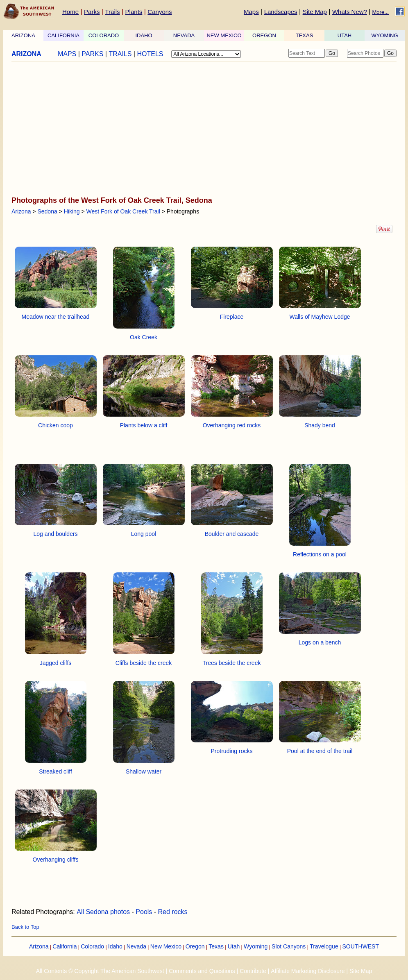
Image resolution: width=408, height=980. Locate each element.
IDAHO (144, 35)
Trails (112, 12)
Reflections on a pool (320, 554)
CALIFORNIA (63, 35)
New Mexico (166, 946)
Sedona (47, 211)
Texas (216, 946)
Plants (134, 12)
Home (70, 12)
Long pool (144, 534)
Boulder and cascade (232, 534)
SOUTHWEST (361, 946)
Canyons (160, 12)
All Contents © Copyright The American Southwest (100, 971)
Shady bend (320, 425)
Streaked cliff (56, 771)
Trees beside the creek (232, 663)
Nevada (136, 946)
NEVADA (184, 35)
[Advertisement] (202, 129)
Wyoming (256, 946)
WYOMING (385, 35)
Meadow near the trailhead (56, 317)
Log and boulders (55, 534)
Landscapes (281, 12)
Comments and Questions (202, 971)
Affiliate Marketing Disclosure (308, 971)
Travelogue (324, 946)
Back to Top (25, 927)
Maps (251, 12)
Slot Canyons (289, 946)
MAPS (67, 54)
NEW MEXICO (224, 35)
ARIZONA (23, 35)
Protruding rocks (232, 751)
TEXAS (305, 35)
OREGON (264, 35)
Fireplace (232, 317)
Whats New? (350, 12)
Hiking (72, 211)
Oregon (195, 946)
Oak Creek (144, 337)
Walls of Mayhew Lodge (320, 317)
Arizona (21, 211)
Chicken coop (56, 425)
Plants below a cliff (144, 425)
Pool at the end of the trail (320, 751)
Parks (92, 12)
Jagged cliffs (56, 663)
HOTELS (150, 54)
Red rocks (173, 912)
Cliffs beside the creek (144, 663)
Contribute (253, 971)
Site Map (315, 12)
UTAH (345, 35)
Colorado (92, 946)
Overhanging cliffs (56, 860)
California (65, 946)
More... (381, 12)
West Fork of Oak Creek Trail (123, 211)
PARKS (92, 54)
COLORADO (104, 35)
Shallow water (144, 771)
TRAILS (120, 54)
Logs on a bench (320, 642)
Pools (144, 912)
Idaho (115, 946)
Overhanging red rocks (232, 425)
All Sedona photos (103, 912)
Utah (234, 946)
